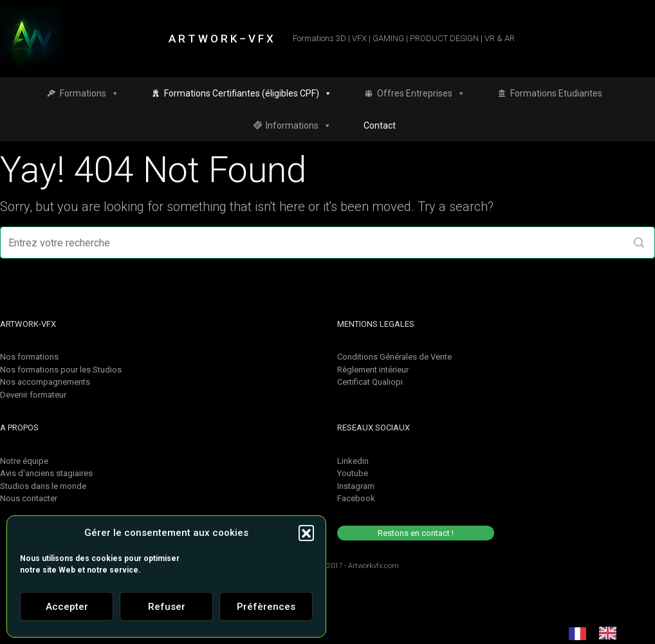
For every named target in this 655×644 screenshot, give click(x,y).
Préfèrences (266, 607)
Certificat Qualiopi (370, 382)
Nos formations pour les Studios (61, 370)
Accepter (67, 607)
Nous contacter (29, 498)
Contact (380, 125)
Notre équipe (24, 461)
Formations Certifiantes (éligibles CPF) (248, 93)
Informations (299, 125)
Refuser (167, 607)
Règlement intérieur (373, 370)
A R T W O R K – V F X (221, 39)
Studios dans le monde (43, 486)
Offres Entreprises (421, 93)
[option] (611, 633)
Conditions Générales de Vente (394, 357)
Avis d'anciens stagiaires (46, 473)
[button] (306, 533)
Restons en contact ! (416, 533)
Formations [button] (89, 93)
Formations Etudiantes (556, 93)
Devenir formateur (33, 395)
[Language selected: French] (599, 633)
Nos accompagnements (45, 382)
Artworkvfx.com (374, 566)
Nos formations (29, 357)
